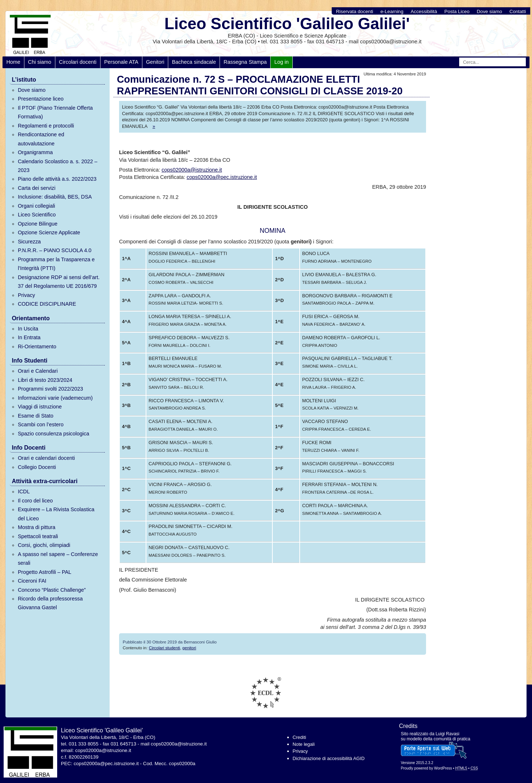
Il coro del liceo (35, 501)
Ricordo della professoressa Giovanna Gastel (50, 603)
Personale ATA (121, 62)
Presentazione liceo (41, 99)
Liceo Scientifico (37, 215)
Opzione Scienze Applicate (49, 232)
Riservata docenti (355, 11)
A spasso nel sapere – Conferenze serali (58, 559)
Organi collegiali (36, 206)
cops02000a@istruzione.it (192, 170)
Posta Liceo (457, 11)
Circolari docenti (78, 62)
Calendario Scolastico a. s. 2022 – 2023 (58, 166)
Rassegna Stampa (245, 62)
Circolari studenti (165, 648)
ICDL (24, 492)
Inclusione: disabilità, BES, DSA (55, 197)
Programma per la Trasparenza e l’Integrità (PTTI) (56, 264)
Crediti (300, 737)
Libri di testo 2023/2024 (45, 380)
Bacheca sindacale (194, 62)
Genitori (155, 62)
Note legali (304, 744)
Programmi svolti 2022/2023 (50, 389)
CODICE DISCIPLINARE (47, 304)
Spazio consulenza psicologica (54, 434)
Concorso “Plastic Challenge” (52, 590)
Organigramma (35, 152)
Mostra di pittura (37, 527)
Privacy (26, 295)
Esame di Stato (36, 416)
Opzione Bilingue (38, 224)
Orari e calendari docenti (46, 458)
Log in (281, 62)
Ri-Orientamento (37, 347)
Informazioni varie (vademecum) (55, 398)
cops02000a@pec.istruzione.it (222, 177)
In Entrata (29, 337)
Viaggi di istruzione (40, 407)
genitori (189, 648)
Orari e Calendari (38, 371)
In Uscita (28, 329)
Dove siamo (489, 11)
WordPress (443, 768)
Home (13, 62)
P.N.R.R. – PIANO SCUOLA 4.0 (55, 250)
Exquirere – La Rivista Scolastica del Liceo (56, 514)
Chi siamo (40, 62)
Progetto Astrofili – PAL (45, 572)
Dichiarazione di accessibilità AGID (329, 758)
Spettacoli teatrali (38, 536)
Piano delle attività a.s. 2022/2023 (57, 179)
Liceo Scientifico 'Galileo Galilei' (287, 24)
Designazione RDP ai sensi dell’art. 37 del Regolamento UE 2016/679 (59, 282)
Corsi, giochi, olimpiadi (44, 545)
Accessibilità (424, 11)
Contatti (518, 11)
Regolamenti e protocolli (46, 126)
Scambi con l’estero (41, 424)
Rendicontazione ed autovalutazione (41, 139)
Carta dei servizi (37, 188)
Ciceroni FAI (32, 581)
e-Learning (392, 11)
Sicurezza (29, 242)
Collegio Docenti (37, 467)
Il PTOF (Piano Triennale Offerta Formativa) (55, 112)
